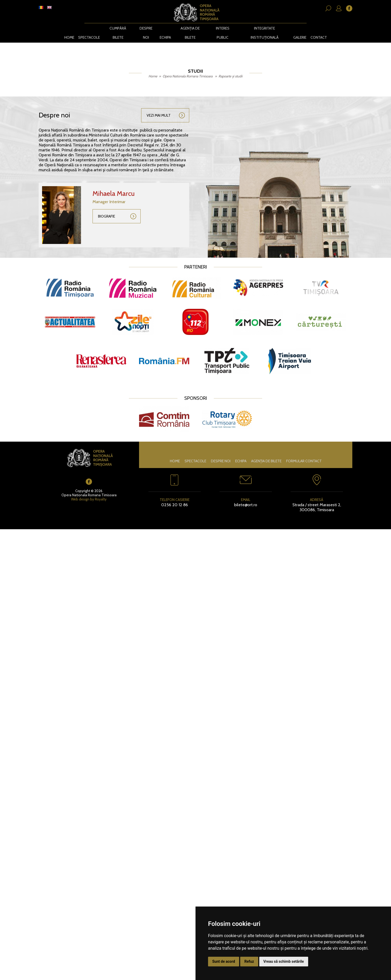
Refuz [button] (249, 961)
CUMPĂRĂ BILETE (118, 28)
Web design (80, 490)
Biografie (107, 207)
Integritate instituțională (265, 28)
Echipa (166, 28)
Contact (319, 28)
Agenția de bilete (191, 28)
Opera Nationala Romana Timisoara (188, 67)
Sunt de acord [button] (224, 961)
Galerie (300, 28)
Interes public (223, 28)
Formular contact (304, 452)
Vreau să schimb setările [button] (284, 961)
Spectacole (89, 28)
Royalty (101, 490)
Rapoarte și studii (231, 67)
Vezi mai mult (159, 106)
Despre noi (146, 28)
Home (69, 28)
